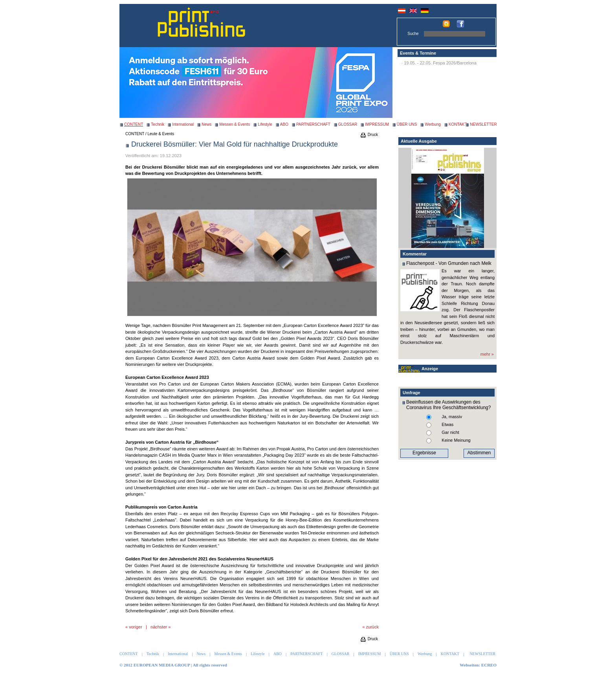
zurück (372, 627)
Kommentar (415, 254)
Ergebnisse (424, 453)
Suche (413, 34)
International (183, 124)
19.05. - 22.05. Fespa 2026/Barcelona (440, 63)
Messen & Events (235, 124)
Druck (369, 135)
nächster (159, 627)
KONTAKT (458, 124)
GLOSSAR (348, 124)
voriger (136, 627)
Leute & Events (161, 134)
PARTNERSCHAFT (313, 124)
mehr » (487, 354)
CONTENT (135, 134)
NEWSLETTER (483, 124)
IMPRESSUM (377, 124)
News (206, 124)
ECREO (489, 665)
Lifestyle (265, 124)
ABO (284, 124)
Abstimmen (479, 453)
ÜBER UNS (407, 124)
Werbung (433, 124)
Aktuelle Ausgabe (419, 141)
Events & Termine (418, 53)
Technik (158, 124)
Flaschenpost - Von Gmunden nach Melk (449, 263)
